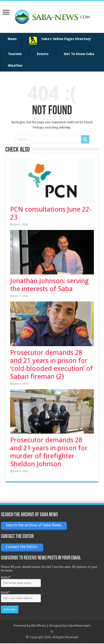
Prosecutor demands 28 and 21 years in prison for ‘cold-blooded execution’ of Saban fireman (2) (52, 365)
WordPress (38, 626)
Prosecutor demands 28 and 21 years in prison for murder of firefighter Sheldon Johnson (49, 452)
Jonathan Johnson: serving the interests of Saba (49, 285)
